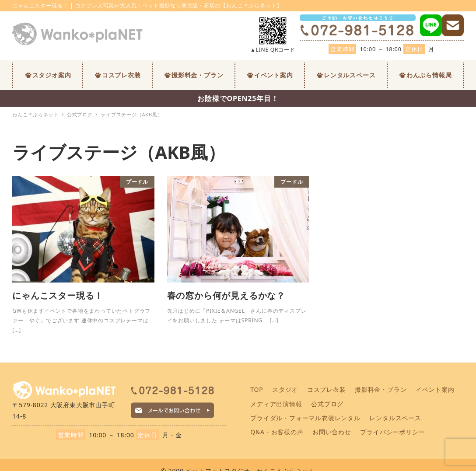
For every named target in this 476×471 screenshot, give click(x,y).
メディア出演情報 (276, 404)
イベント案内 (435, 389)
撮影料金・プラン (381, 389)
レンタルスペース (395, 418)
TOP (257, 389)
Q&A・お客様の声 (277, 432)
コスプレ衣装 (327, 389)
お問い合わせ (332, 432)
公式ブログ (327, 404)
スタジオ (285, 389)
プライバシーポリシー (392, 432)
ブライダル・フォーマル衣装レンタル (305, 418)
